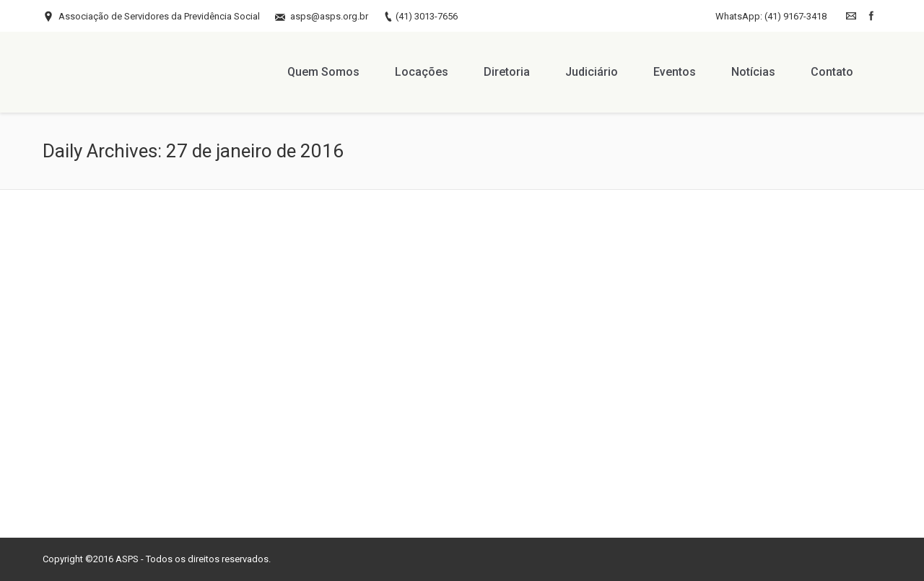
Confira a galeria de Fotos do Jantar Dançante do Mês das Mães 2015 (175, 426)
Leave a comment (199, 462)
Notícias (266, 462)
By (92, 478)
